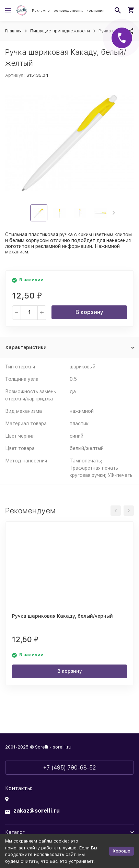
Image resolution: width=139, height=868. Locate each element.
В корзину (89, 312)
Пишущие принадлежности (60, 31)
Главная (13, 31)
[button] (114, 213)
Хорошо (121, 851)
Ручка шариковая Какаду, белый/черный (62, 616)
